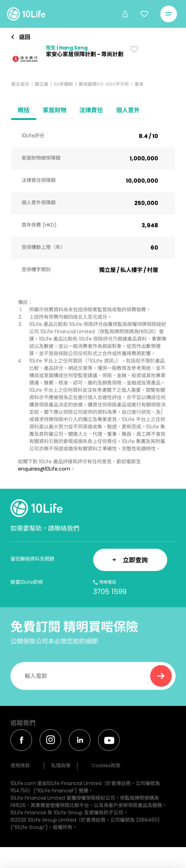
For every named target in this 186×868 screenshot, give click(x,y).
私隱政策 (61, 766)
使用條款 (20, 766)
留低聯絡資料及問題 (32, 559)
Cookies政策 (106, 766)
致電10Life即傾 (27, 582)
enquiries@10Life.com (44, 469)
